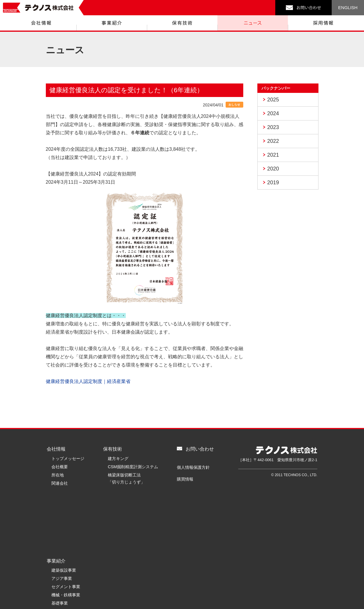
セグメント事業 (66, 527)
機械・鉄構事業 (66, 535)
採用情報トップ (122, 527)
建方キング (118, 459)
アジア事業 (62, 518)
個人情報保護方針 (193, 467)
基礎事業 (60, 543)
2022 (273, 141)
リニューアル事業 (68, 560)
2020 (273, 169)
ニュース (113, 500)
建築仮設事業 (64, 510)
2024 (273, 113)
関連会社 (60, 483)
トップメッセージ (68, 459)
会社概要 (60, 467)
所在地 (58, 475)
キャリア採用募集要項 (128, 560)
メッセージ (118, 535)
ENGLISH (348, 7)
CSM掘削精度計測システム (133, 467)
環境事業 (60, 551)
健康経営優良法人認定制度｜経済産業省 (88, 381)
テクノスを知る (122, 543)
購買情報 (185, 479)
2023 (273, 127)
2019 (273, 183)
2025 (273, 100)
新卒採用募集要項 (124, 551)
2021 (273, 155)
